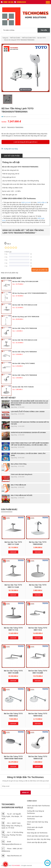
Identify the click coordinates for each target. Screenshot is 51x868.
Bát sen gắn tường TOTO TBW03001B (25, 375)
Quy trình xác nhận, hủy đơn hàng (39, 839)
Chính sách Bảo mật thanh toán (38, 836)
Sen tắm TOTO (42, 38)
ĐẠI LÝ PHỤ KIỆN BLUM (18, 485)
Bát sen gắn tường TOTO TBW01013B (25, 328)
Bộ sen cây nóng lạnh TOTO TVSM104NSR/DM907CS (30, 293)
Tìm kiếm (44, 30)
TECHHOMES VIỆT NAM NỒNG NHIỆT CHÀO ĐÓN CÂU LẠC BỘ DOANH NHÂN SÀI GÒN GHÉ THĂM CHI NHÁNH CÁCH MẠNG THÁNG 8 (30, 403)
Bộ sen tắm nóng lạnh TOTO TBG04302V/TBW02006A (19, 40)
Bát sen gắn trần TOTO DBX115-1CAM (25, 340)
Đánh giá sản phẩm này (40, 270)
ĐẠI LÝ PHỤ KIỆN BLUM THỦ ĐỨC (22, 495)
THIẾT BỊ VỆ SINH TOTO (29, 38)
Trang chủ (5, 38)
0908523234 (20, 2)
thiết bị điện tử (42, 202)
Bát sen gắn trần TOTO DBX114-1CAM (25, 305)
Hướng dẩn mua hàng (10, 149)
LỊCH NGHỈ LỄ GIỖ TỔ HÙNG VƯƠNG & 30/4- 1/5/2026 (28, 412)
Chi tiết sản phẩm (12, 156)
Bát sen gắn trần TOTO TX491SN (23, 387)
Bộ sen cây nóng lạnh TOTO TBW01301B (26, 317)
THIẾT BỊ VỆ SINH (15, 38)
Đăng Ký (26, 793)
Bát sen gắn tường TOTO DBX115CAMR (25, 281)
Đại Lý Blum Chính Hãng (19, 464)
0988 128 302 (7, 2)
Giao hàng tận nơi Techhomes (37, 833)
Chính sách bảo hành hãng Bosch (22, 474)
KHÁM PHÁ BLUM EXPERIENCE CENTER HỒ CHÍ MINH (28, 433)
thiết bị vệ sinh (26, 202)
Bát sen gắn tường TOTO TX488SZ (24, 363)
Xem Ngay (13, 552)
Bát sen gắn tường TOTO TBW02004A (25, 352)
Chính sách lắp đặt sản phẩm (37, 842)
